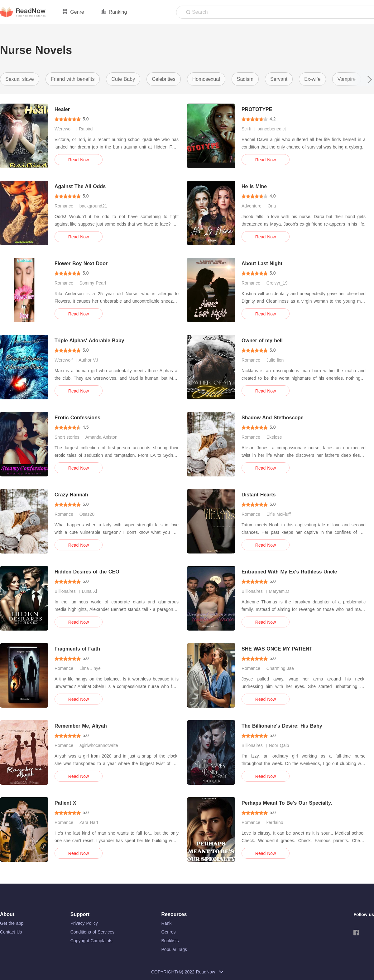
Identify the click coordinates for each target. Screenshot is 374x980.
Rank (167, 923)
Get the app (12, 923)
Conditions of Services (92, 932)
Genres (169, 932)
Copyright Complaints (91, 941)
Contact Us (11, 932)
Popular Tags (174, 949)
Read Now (79, 160)
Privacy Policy (84, 923)
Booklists (170, 941)
